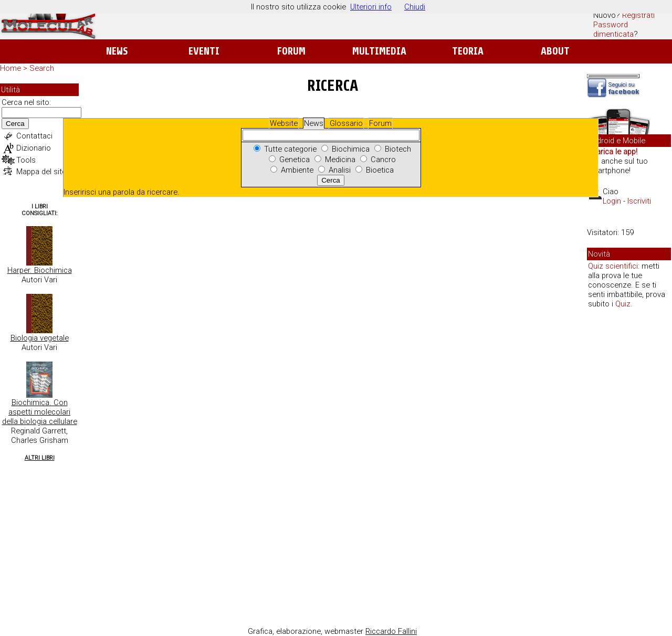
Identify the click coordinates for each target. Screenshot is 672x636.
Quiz (623, 304)
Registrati (638, 15)
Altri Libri (40, 458)
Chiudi (415, 7)
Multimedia (379, 51)
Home (10, 68)
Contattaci (34, 136)
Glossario (346, 123)
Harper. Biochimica (40, 270)
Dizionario (34, 148)
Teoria (468, 51)
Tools (26, 160)
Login (612, 201)
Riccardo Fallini (391, 631)
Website (284, 123)
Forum (291, 51)
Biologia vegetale (40, 338)
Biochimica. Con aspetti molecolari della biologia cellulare (40, 412)
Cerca (15, 124)
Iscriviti (639, 201)
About (555, 51)
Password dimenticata (613, 29)
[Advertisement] (629, 478)
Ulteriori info (371, 7)
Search (42, 68)
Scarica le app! (612, 152)
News (117, 51)
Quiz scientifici (613, 266)
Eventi (204, 51)
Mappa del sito (41, 172)
